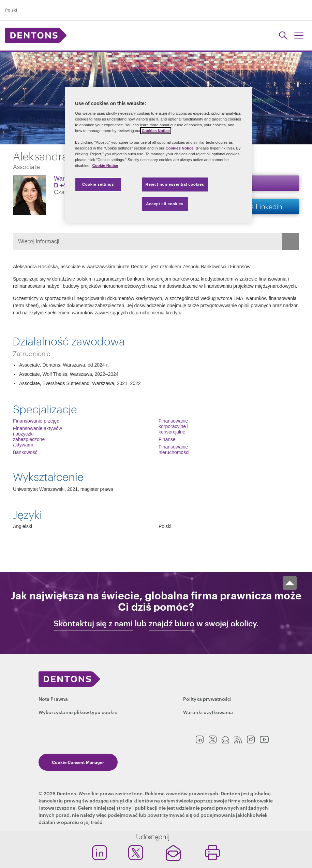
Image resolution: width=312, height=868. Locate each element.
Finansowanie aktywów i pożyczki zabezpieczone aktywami (38, 437)
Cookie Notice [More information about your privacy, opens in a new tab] (105, 166)
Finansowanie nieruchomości (174, 450)
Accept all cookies (165, 204)
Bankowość (25, 452)
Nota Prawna (53, 699)
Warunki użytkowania (208, 712)
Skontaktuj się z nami (93, 623)
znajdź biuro (172, 623)
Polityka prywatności (207, 699)
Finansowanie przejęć (36, 421)
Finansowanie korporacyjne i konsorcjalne (173, 426)
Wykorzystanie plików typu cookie (78, 712)
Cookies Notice (155, 131)
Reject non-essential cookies (175, 184)
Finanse (167, 439)
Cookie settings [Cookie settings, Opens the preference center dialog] (98, 184)
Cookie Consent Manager (78, 762)
